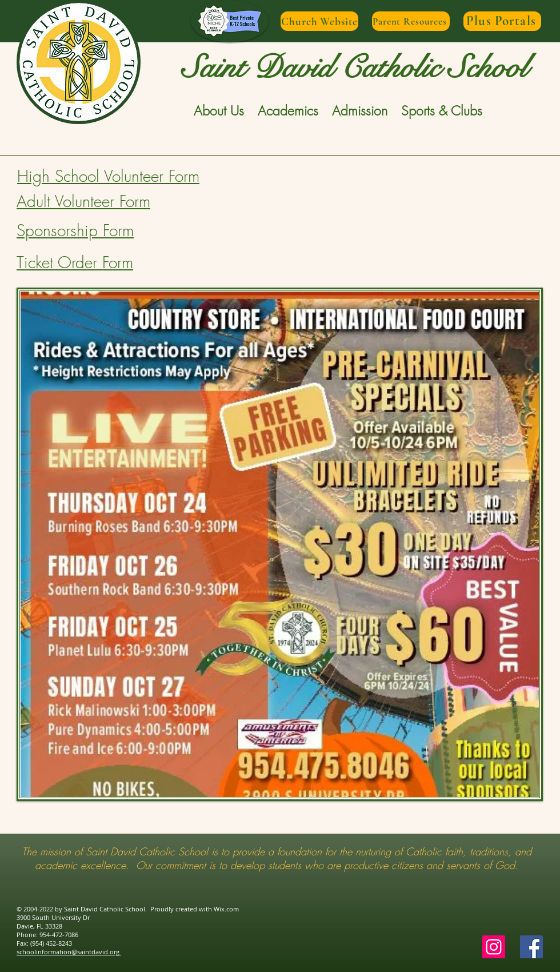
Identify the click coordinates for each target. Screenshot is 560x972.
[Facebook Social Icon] (531, 947)
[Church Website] (319, 21)
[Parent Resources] (411, 21)
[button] (219, 111)
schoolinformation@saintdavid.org (69, 952)
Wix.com (226, 909)
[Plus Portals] (502, 21)
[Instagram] (494, 947)
